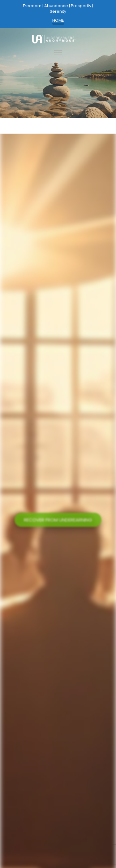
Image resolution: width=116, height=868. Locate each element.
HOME (58, 20)
